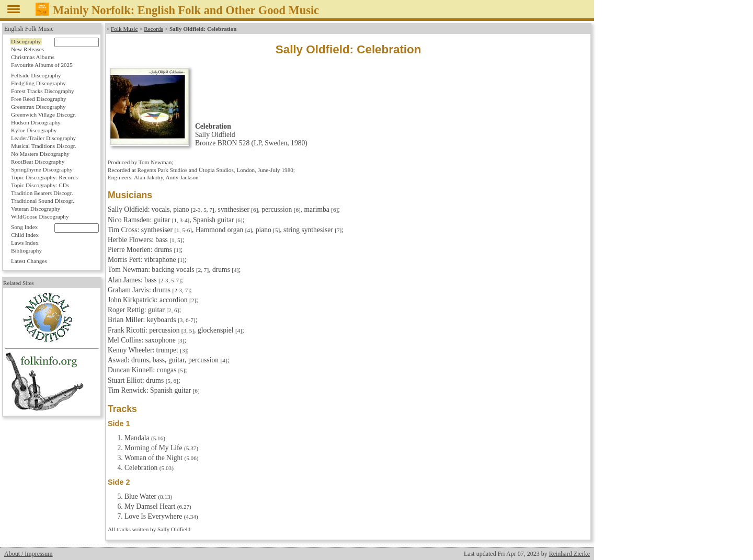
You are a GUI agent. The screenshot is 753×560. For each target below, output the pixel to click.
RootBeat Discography (38, 162)
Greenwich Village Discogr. (43, 115)
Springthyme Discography (42, 169)
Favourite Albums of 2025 (42, 65)
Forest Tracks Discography (43, 91)
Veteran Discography (36, 209)
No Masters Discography (40, 154)
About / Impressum (28, 554)
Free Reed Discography (39, 99)
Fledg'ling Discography (38, 83)
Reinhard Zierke (569, 554)
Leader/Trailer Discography (43, 138)
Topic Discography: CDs (40, 185)
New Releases (27, 49)
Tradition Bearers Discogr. (42, 193)
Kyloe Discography (34, 130)
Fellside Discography (36, 75)
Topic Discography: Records (44, 177)
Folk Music (124, 29)
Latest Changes (29, 261)
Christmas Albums (33, 57)
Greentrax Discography (38, 107)
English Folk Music (29, 29)
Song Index (24, 227)
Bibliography (26, 250)
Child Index (25, 235)
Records (153, 29)
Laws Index (25, 243)
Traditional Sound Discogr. (43, 201)
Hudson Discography (36, 122)
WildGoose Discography (40, 216)
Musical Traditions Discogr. (44, 146)
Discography (26, 41)
